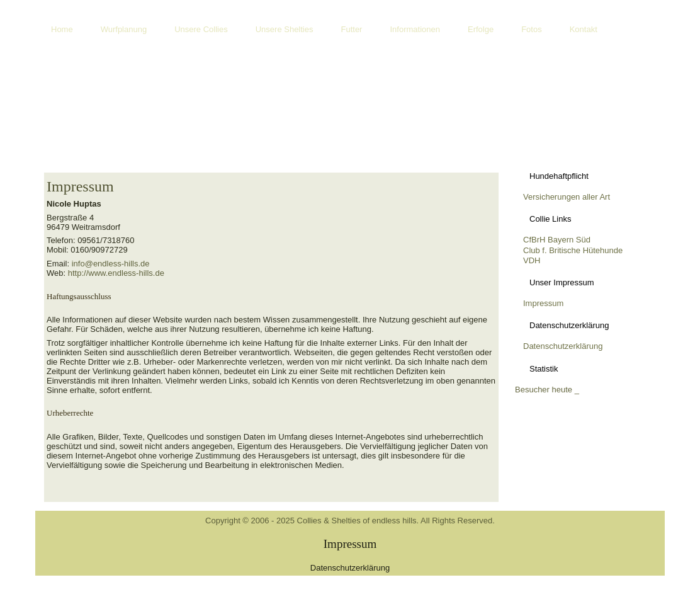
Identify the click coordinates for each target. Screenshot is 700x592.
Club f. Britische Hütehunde (573, 250)
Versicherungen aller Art (567, 197)
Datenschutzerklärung (563, 346)
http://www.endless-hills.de (116, 273)
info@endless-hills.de (111, 264)
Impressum (80, 186)
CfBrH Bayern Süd (557, 240)
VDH (532, 260)
